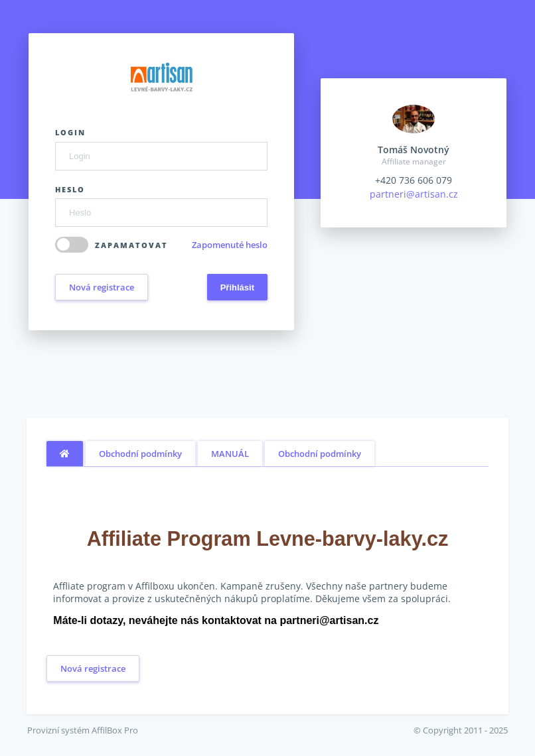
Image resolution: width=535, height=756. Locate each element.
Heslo (70, 189)
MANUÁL (230, 454)
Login (70, 132)
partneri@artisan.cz (414, 194)
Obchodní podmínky (140, 454)
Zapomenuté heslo (230, 245)
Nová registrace (102, 287)
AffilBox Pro (115, 730)
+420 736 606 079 (414, 180)
